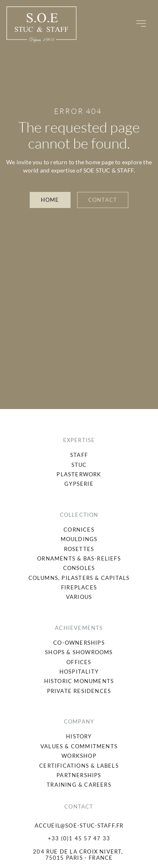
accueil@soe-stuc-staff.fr (79, 825)
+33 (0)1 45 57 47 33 (79, 838)
